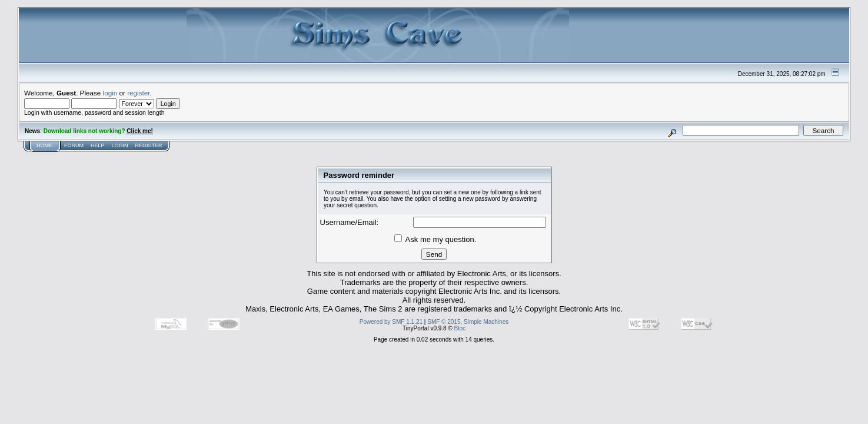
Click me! (139, 131)
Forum (74, 145)
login (110, 93)
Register (149, 145)
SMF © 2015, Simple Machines (468, 322)
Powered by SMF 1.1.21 (391, 322)
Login (120, 145)
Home (44, 145)
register (138, 93)
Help (98, 145)
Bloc (460, 328)
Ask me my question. (435, 239)
